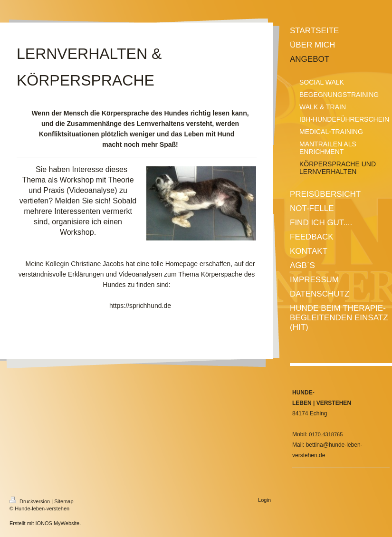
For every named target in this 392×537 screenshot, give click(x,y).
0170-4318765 (326, 434)
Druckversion (30, 501)
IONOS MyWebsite (57, 523)
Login (264, 500)
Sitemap (64, 501)
